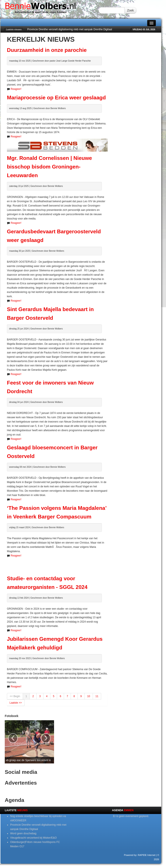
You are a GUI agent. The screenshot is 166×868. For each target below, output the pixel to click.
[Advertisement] (57, 564)
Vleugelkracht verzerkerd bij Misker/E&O (33, 838)
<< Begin (15, 696)
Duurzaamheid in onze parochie (47, 50)
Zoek (130, 10)
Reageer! (16, 89)
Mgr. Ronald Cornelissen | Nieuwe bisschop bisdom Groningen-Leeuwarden (49, 167)
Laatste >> (16, 703)
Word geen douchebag (23, 833)
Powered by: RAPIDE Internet (140, 855)
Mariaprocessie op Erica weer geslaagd (56, 98)
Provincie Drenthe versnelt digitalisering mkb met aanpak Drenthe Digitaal (70, 29)
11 (97, 696)
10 (89, 696)
